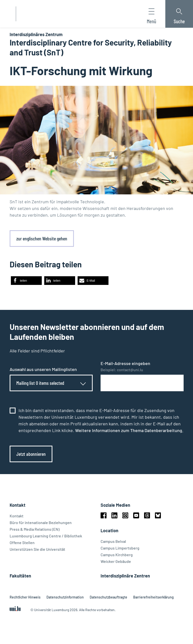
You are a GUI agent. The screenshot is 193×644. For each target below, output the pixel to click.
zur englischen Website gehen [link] (42, 238)
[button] (26, 281)
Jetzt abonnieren (31, 454)
